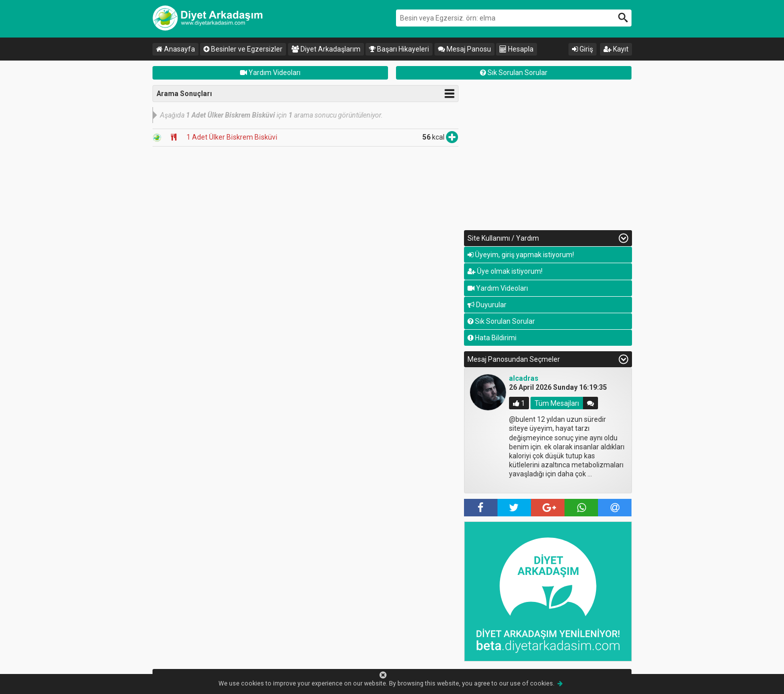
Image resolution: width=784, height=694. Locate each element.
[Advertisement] (548, 155)
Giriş (582, 49)
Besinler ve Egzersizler (243, 49)
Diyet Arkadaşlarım (326, 49)
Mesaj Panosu (464, 49)
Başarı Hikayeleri (399, 49)
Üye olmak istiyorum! (505, 271)
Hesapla (516, 49)
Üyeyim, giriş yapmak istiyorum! (521, 255)
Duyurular (487, 305)
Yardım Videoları (270, 73)
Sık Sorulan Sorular (514, 73)
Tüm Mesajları (557, 403)
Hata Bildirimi (492, 338)
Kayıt (616, 49)
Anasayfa (175, 49)
